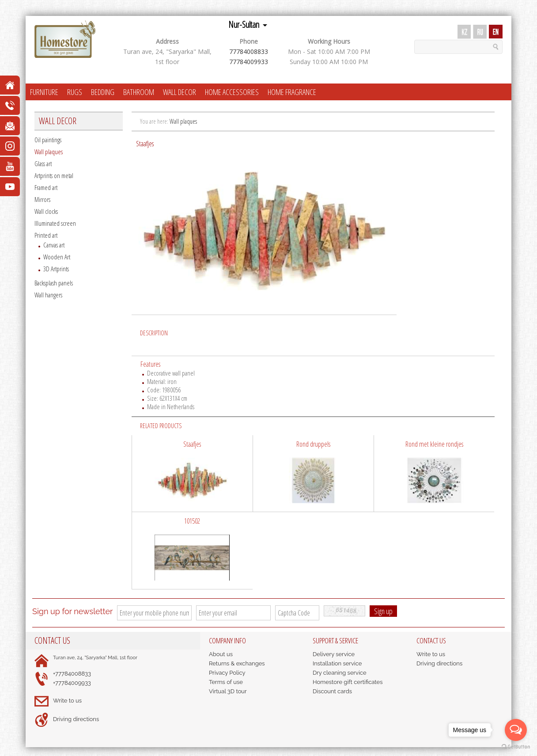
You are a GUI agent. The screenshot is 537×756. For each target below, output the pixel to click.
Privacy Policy (227, 673)
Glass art (43, 163)
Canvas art (54, 245)
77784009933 (249, 62)
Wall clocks (46, 211)
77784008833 (249, 51)
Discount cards (332, 691)
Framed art (46, 187)
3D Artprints (56, 269)
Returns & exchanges (237, 663)
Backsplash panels (54, 283)
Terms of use (226, 682)
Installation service (337, 663)
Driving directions (76, 719)
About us (221, 654)
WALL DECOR (180, 92)
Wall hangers (48, 295)
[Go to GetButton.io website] (516, 747)
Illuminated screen (55, 223)
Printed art (46, 235)
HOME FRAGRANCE (292, 92)
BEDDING (103, 92)
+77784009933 (72, 683)
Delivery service (334, 654)
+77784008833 (72, 674)
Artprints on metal (54, 175)
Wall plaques (49, 152)
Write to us (67, 701)
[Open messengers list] (516, 730)
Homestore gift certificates (348, 682)
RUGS (75, 92)
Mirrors (42, 199)
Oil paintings (48, 140)
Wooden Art (57, 257)
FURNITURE (44, 92)
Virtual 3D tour (228, 691)
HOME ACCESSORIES (232, 92)
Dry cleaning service (340, 673)
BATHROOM (139, 92)
